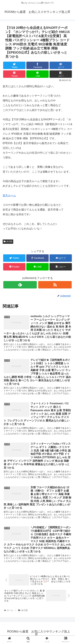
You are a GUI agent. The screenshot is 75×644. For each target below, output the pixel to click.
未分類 (8, 241)
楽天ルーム (9, 195)
